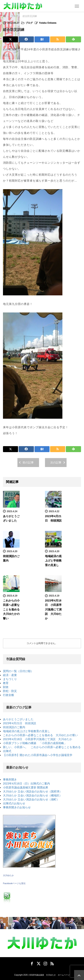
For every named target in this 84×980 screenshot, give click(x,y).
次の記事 (56, 462)
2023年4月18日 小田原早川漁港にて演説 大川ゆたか (53, 609)
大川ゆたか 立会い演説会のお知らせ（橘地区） (32, 795)
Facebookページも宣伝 (14, 883)
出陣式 (7, 751)
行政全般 (9, 695)
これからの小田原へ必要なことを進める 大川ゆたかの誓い (13, 609)
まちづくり (10, 679)
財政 (6, 687)
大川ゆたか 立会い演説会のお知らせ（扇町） (31, 799)
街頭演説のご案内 (14, 727)
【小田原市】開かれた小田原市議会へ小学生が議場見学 (38, 755)
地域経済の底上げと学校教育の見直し (53, 561)
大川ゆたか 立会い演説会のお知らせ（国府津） (32, 791)
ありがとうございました (18, 719)
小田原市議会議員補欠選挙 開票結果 (26, 787)
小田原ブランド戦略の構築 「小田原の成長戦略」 (35, 743)
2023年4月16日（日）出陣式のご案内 (26, 783)
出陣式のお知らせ (14, 803)
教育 (6, 683)
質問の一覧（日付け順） (18, 671)
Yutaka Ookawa (48, 23)
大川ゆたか (8, 875)
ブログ (29, 23)
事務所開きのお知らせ (17, 807)
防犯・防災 (10, 691)
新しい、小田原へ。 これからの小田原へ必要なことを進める (42, 747)
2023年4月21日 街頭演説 (20, 723)
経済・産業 (10, 675)
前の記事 (28, 462)
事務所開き (10, 780)
